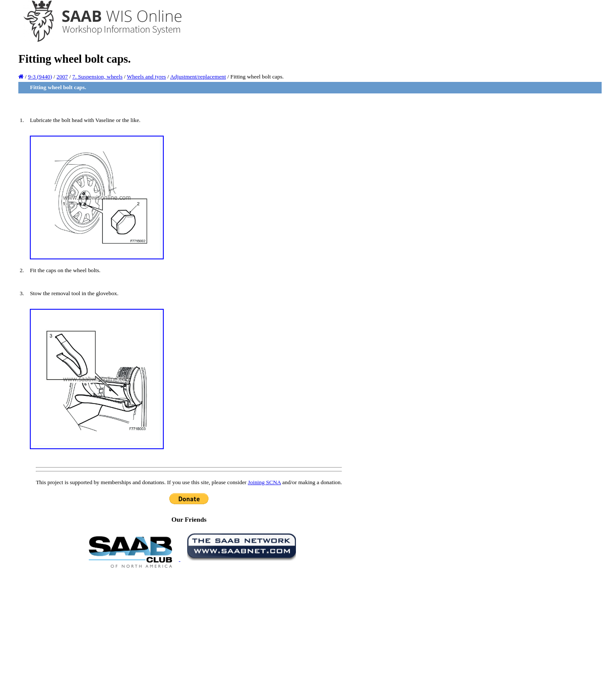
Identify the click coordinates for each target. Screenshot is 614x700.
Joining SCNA (264, 482)
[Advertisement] (189, 633)
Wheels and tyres (146, 77)
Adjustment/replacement (198, 77)
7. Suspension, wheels (98, 77)
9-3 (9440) (40, 77)
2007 (62, 77)
